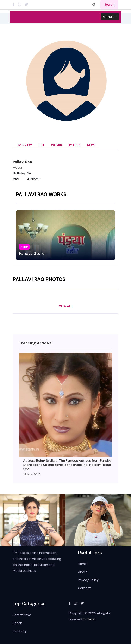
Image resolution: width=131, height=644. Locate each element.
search (109, 5)
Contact (84, 588)
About (83, 572)
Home (82, 564)
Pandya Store (32, 253)
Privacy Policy (88, 580)
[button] (110, 17)
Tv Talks (89, 619)
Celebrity (20, 631)
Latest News (22, 615)
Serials (18, 623)
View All (66, 306)
